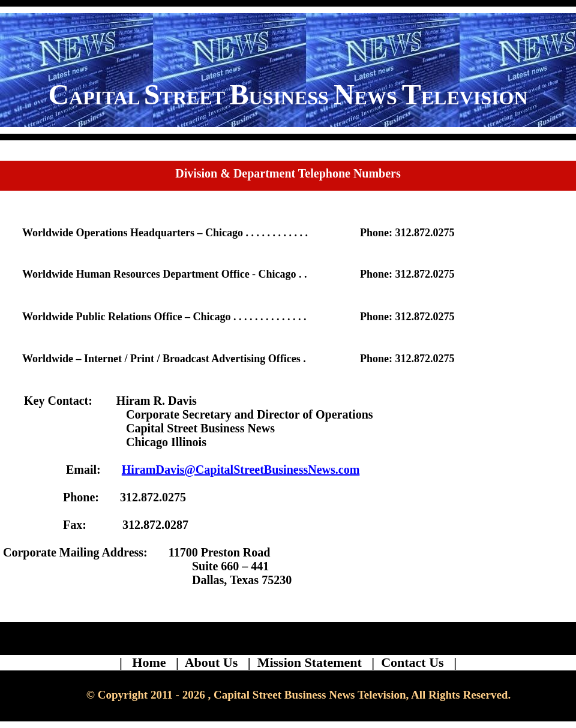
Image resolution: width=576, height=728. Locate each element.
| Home (146, 662)
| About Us (210, 662)
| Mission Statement (308, 662)
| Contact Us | (414, 662)
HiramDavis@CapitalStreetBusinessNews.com (241, 470)
